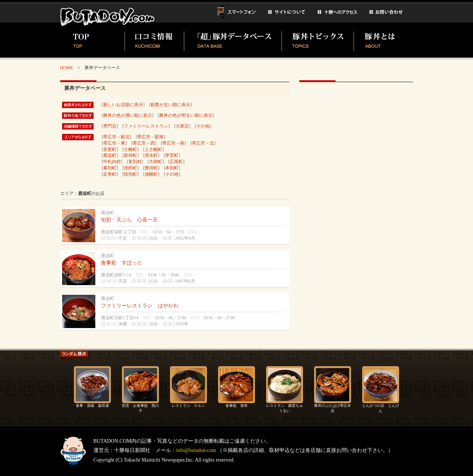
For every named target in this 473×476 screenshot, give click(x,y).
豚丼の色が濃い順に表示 (127, 115)
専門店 (110, 126)
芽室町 (172, 155)
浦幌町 (151, 174)
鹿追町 (110, 155)
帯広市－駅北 (116, 137)
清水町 (151, 155)
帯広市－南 (173, 143)
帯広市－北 (203, 143)
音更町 (110, 149)
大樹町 (156, 162)
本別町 (172, 168)
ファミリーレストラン (146, 126)
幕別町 (110, 168)
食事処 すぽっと (122, 263)
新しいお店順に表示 (123, 105)
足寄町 (110, 174)
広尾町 (176, 162)
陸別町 (130, 174)
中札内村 (112, 162)
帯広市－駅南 (150, 137)
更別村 (135, 162)
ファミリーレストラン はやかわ (140, 306)
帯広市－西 (144, 143)
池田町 (130, 168)
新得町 (130, 155)
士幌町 (130, 149)
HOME (67, 68)
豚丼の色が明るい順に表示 (186, 115)
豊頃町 (151, 168)
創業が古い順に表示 (170, 105)
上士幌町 (153, 149)
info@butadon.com (196, 450)
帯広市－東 (114, 143)
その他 (203, 126)
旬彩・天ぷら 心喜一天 (129, 220)
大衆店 (182, 126)
